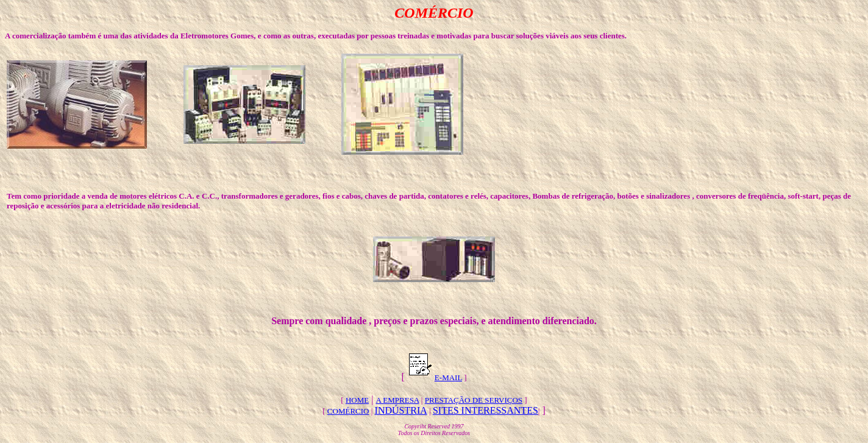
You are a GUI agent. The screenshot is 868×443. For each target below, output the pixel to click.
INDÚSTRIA (401, 410)
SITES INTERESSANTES (486, 410)
